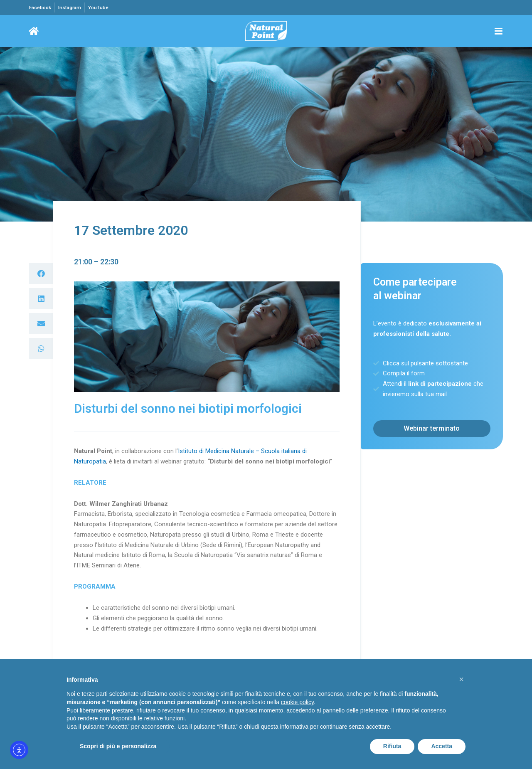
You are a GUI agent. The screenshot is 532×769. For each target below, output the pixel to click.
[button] (41, 274)
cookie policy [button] (297, 702)
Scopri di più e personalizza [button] (118, 746)
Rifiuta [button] (392, 746)
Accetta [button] (442, 746)
